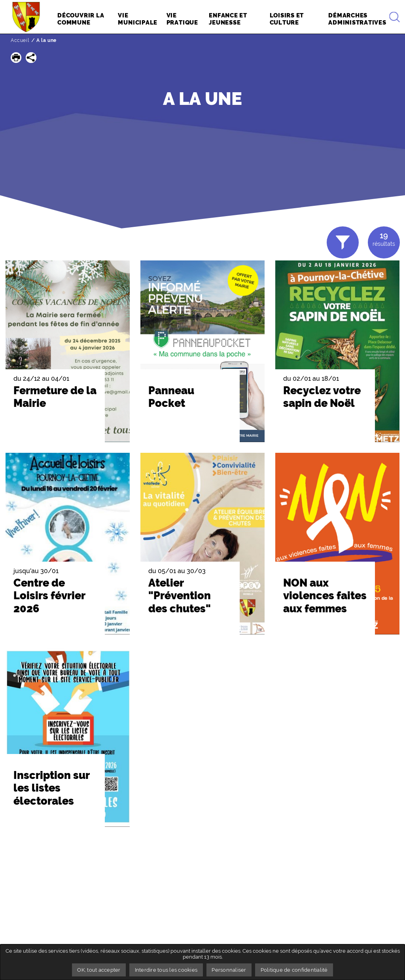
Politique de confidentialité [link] (294, 970)
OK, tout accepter (99, 970)
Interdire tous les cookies (166, 970)
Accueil (20, 40)
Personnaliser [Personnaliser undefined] (229, 970)
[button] (16, 58)
